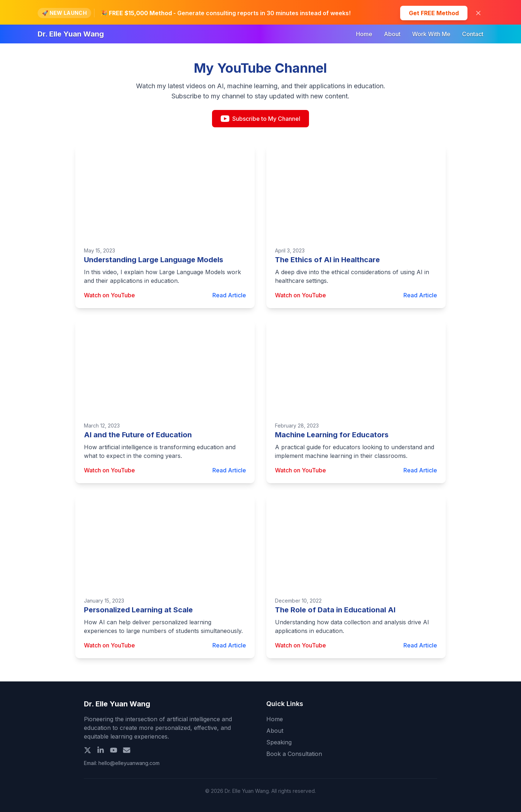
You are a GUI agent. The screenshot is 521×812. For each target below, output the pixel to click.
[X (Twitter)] (88, 750)
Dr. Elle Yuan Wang (71, 34)
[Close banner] (478, 13)
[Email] (127, 750)
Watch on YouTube (109, 295)
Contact (473, 34)
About (392, 34)
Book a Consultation (294, 754)
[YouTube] (114, 750)
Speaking (279, 742)
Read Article (229, 295)
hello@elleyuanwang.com (129, 763)
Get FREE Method (434, 13)
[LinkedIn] (101, 750)
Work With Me (431, 34)
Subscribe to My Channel (260, 119)
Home (364, 34)
